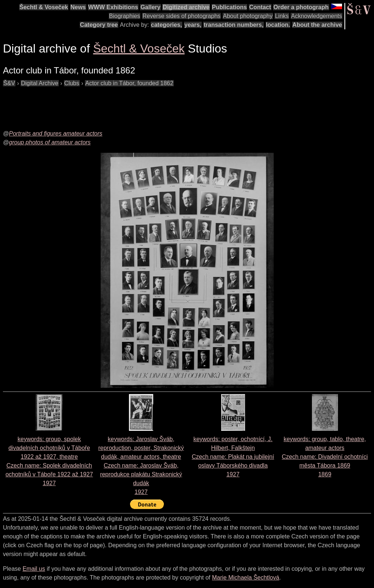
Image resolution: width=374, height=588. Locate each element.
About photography (248, 16)
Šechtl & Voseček (44, 7)
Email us (34, 569)
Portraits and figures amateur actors (55, 134)
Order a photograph (301, 7)
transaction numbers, (233, 25)
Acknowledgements (317, 16)
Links (282, 16)
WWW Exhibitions (113, 7)
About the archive (317, 25)
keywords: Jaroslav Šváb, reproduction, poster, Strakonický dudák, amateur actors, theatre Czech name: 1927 (141, 466)
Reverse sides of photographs (182, 16)
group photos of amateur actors (50, 142)
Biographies (125, 16)
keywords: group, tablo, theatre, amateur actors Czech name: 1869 (325, 457)
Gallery (150, 7)
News (78, 7)
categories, (166, 25)
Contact (260, 7)
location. (278, 25)
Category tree (99, 25)
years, (193, 25)
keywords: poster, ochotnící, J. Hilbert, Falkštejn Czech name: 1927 (233, 457)
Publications (229, 7)
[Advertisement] (137, 104)
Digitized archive (186, 7)
